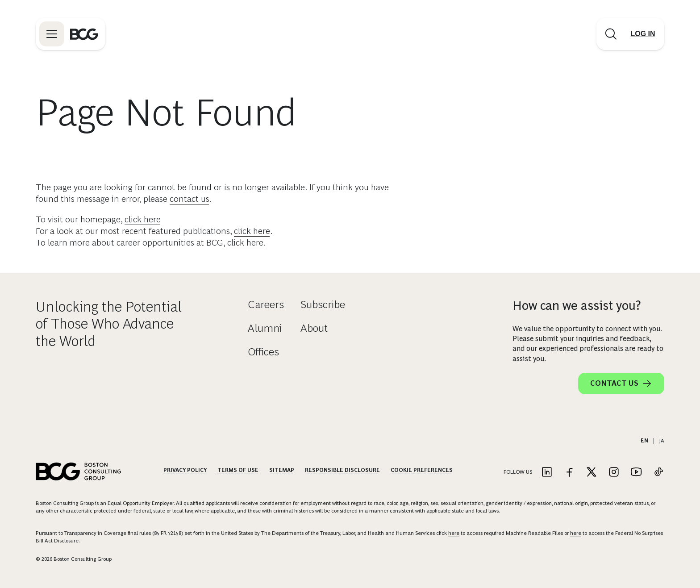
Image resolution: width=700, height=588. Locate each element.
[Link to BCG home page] (84, 34)
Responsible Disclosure (342, 470)
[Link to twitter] (592, 473)
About (314, 328)
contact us (190, 199)
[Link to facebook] (569, 473)
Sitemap (282, 470)
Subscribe (323, 304)
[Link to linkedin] (547, 473)
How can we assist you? (577, 306)
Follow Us (518, 472)
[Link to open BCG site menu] (52, 34)
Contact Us (621, 384)
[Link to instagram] (614, 473)
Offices (263, 352)
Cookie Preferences (422, 470)
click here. (247, 242)
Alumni (265, 328)
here (454, 533)
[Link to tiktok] (658, 473)
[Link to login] (643, 34)
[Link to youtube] (636, 473)
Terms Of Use (238, 470)
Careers (266, 304)
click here (143, 219)
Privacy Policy (185, 470)
